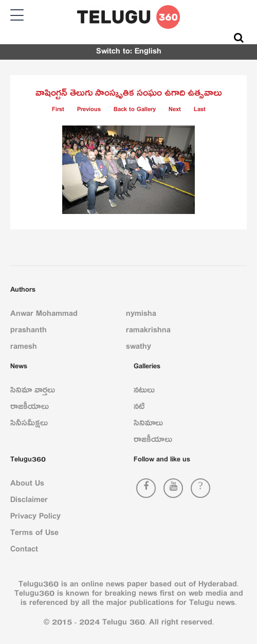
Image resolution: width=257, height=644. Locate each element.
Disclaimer (29, 502)
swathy (139, 348)
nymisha (141, 315)
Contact (24, 551)
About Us (27, 485)
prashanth (29, 332)
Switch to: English (129, 53)
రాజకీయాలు (30, 408)
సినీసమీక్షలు (29, 425)
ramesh (24, 348)
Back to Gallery (135, 111)
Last (200, 111)
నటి (139, 408)
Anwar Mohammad (44, 315)
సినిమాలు (148, 425)
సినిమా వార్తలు (33, 392)
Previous (89, 111)
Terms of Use (34, 534)
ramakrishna (148, 332)
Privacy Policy (35, 518)
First (58, 111)
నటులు (144, 392)
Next (175, 111)
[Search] (239, 38)
